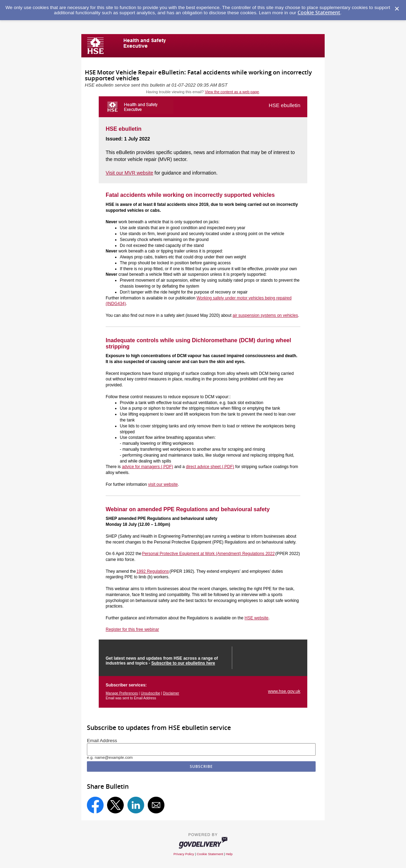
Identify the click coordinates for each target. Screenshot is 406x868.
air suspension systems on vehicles (265, 315)
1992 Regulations (152, 571)
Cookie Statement (319, 12)
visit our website (163, 484)
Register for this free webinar (132, 629)
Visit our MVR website (129, 173)
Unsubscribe (151, 693)
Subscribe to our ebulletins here (183, 663)
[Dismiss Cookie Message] (397, 9)
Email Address (102, 741)
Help (229, 854)
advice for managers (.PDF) (148, 467)
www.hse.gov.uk (284, 691)
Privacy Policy (184, 854)
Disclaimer (171, 693)
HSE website (257, 618)
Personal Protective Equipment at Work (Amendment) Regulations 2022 (208, 554)
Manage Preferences (122, 693)
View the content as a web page (232, 92)
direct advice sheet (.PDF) (210, 467)
